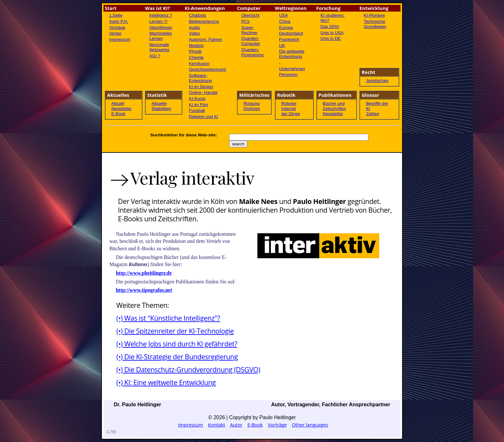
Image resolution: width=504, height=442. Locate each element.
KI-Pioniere (374, 15)
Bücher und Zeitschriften (334, 106)
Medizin (196, 46)
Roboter (289, 103)
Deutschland (291, 33)
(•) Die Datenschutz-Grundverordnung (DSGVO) (188, 369)
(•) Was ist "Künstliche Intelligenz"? (168, 318)
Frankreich (289, 39)
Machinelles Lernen (160, 36)
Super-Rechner (249, 30)
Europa (286, 28)
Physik (195, 51)
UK (282, 46)
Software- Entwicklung (200, 78)
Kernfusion (199, 64)
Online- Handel (203, 92)
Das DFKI (330, 27)
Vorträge (117, 28)
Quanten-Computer (251, 41)
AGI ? (155, 56)
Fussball (197, 110)
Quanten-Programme (253, 52)
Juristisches (377, 81)
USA (283, 15)
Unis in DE (331, 38)
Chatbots (198, 15)
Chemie (196, 57)
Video (194, 33)
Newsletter (121, 109)
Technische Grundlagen (375, 24)
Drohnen (252, 109)
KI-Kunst (197, 99)
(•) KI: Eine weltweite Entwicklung (166, 382)
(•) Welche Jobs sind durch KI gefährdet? (177, 344)
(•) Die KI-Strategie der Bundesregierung (177, 357)
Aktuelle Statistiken (161, 106)
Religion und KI (203, 117)
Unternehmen (292, 69)
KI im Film (198, 105)
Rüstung (252, 103)
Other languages (310, 425)
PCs (245, 21)
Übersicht (250, 15)
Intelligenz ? (161, 15)
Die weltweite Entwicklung (292, 54)
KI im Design (201, 87)
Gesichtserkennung (207, 69)
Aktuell (118, 103)
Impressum (120, 39)
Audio (194, 28)
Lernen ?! (158, 21)
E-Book (118, 114)
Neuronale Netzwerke (159, 47)
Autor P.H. (119, 21)
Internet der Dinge (291, 111)
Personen (288, 74)
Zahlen (373, 114)
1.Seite (116, 15)
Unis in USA (332, 33)
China (285, 21)
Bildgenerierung (204, 21)
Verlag (115, 33)
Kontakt (216, 425)
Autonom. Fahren (206, 39)
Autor (236, 425)
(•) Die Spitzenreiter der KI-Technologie (175, 331)
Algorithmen (161, 28)
